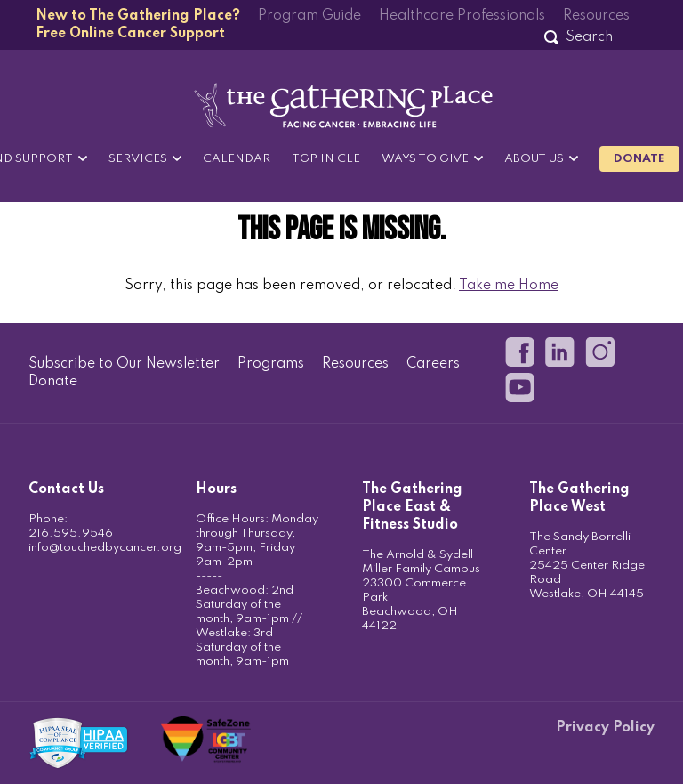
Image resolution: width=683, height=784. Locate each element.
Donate (639, 159)
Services (138, 159)
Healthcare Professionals (462, 16)
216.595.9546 (71, 533)
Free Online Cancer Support (130, 34)
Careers (433, 364)
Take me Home (509, 286)
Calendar (237, 159)
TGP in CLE (326, 159)
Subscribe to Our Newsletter (124, 364)
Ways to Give (425, 159)
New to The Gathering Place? (138, 16)
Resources (596, 16)
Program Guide (309, 16)
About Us (534, 159)
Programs (271, 364)
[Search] (589, 37)
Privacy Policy (605, 728)
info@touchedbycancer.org (105, 548)
